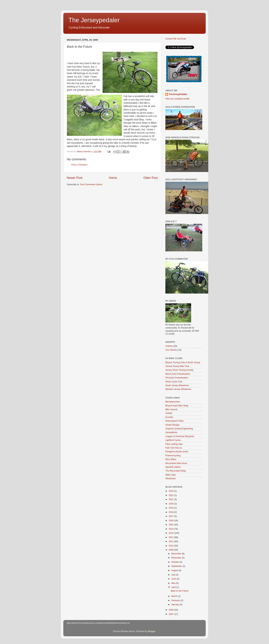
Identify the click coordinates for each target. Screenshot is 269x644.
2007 (171, 614)
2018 (171, 512)
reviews (169, 346)
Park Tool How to (174, 448)
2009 (171, 550)
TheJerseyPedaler (178, 94)
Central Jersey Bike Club (177, 366)
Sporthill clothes (173, 467)
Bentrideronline (173, 402)
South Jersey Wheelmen (177, 385)
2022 (171, 495)
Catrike (169, 413)
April (174, 587)
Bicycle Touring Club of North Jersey (183, 362)
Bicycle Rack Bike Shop (177, 406)
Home (113, 178)
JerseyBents (171, 432)
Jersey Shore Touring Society (179, 370)
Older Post (151, 178)
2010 (171, 546)
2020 (171, 504)
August (175, 570)
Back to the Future (180, 591)
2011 (171, 541)
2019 (171, 508)
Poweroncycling (173, 456)
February (176, 600)
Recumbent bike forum (176, 463)
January (176, 605)
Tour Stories (171, 350)
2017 (171, 516)
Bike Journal (171, 409)
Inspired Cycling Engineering (179, 429)
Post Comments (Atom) (91, 184)
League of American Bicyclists (180, 436)
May (174, 583)
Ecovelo (169, 417)
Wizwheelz (171, 479)
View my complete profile (177, 99)
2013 (171, 533)
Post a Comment (79, 165)
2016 (171, 521)
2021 (171, 499)
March (175, 596)
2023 (171, 491)
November (177, 558)
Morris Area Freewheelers (178, 374)
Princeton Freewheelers (177, 378)
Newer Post (75, 178)
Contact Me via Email (176, 39)
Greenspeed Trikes (174, 421)
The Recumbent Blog (176, 471)
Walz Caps (171, 475)
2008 (171, 610)
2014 (171, 529)
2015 (171, 525)
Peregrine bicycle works (177, 452)
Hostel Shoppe (172, 425)
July (174, 575)
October (176, 562)
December (177, 554)
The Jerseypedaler (94, 20)
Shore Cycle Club (174, 382)
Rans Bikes (171, 459)
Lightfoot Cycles (173, 440)
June (174, 579)
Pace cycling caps (174, 444)
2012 (171, 537)
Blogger (152, 631)
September (177, 566)
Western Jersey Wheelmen (178, 389)
